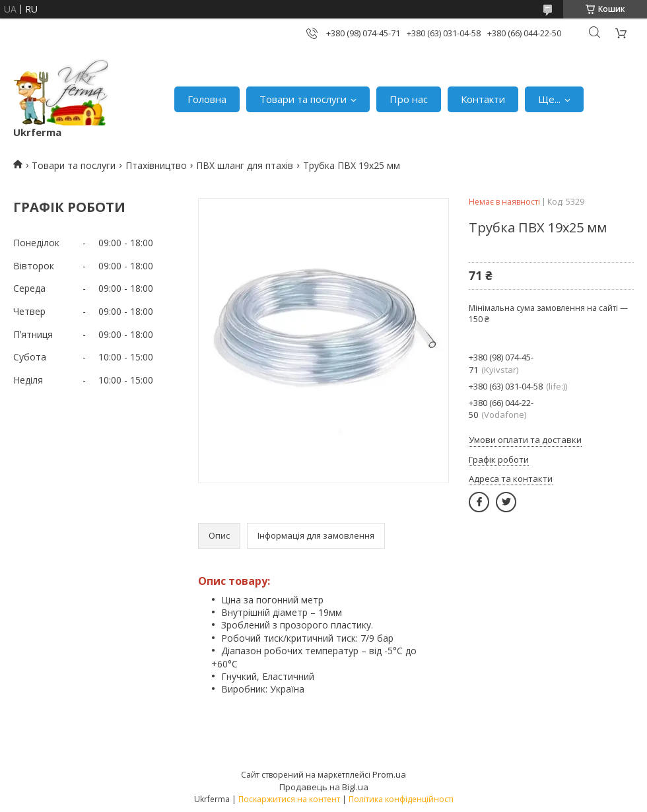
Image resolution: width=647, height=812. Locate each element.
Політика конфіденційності (401, 799)
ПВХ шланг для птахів (245, 165)
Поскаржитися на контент (289, 799)
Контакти (483, 99)
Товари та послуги (303, 99)
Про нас (409, 99)
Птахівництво (156, 165)
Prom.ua (389, 774)
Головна (207, 99)
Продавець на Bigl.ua (324, 787)
